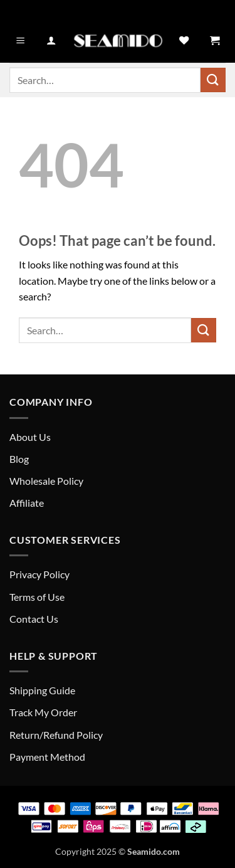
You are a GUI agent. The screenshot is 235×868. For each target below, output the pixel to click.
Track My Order (43, 712)
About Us (30, 437)
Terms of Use (37, 597)
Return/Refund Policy (56, 735)
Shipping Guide (42, 690)
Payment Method (47, 757)
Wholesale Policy (46, 481)
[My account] (51, 41)
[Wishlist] (184, 41)
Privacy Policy (39, 574)
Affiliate (27, 503)
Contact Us (34, 619)
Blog (19, 459)
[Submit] (213, 80)
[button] (21, 41)
